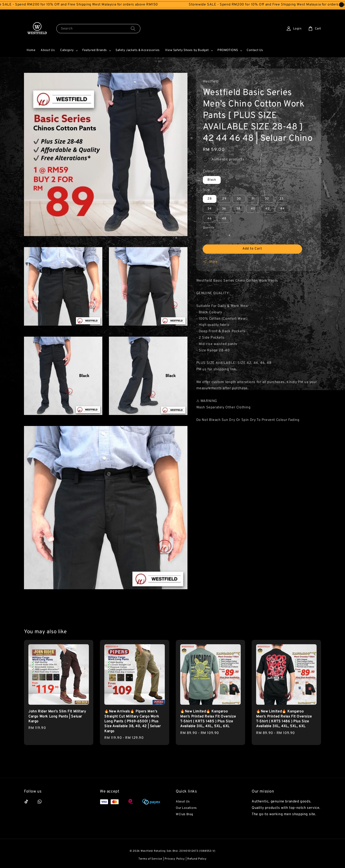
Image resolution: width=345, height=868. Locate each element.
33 (281, 199)
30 (239, 199)
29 (224, 199)
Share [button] (210, 262)
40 (253, 209)
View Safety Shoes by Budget (187, 50)
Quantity (209, 228)
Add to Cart (252, 249)
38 (238, 209)
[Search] (133, 28)
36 (224, 209)
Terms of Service (150, 859)
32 (267, 199)
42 (268, 209)
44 (283, 209)
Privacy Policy (175, 859)
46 (210, 219)
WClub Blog (184, 814)
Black (212, 180)
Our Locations (186, 808)
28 (210, 199)
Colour (208, 171)
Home (31, 50)
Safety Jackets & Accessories (138, 50)
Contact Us (255, 50)
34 (210, 209)
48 (224, 219)
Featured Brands (95, 50)
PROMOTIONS (228, 50)
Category (67, 50)
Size (206, 190)
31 (253, 199)
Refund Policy (197, 859)
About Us (48, 50)
